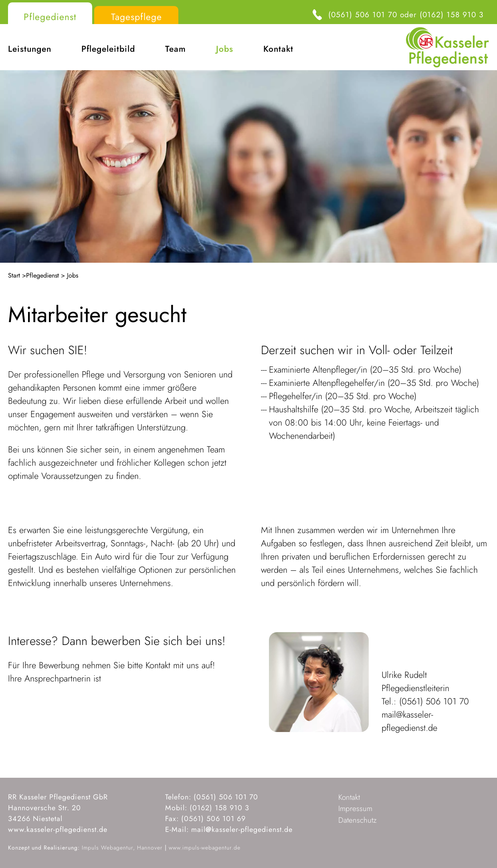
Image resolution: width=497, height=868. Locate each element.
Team (176, 49)
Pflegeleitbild (108, 49)
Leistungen (30, 49)
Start (14, 275)
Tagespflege (136, 17)
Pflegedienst (50, 17)
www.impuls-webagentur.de (205, 848)
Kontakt (278, 49)
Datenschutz (358, 820)
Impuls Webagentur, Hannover (122, 848)
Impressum (355, 808)
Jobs (225, 49)
